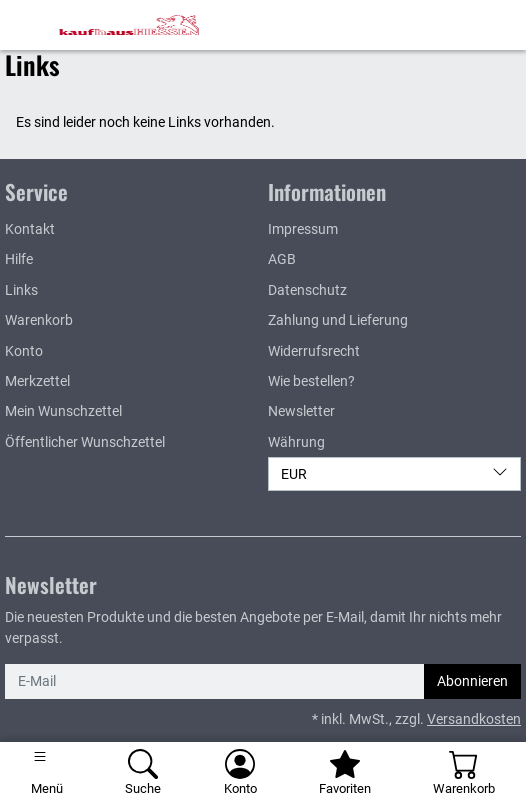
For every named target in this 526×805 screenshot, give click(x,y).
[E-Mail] (215, 681)
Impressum (303, 229)
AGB (282, 259)
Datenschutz (307, 290)
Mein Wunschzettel (63, 411)
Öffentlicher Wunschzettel (85, 442)
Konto (24, 351)
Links (21, 290)
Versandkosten (474, 719)
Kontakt (30, 229)
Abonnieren (472, 681)
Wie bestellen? (311, 381)
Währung (296, 442)
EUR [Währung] (394, 473)
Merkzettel (37, 381)
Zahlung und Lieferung (338, 320)
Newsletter (301, 411)
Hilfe (19, 259)
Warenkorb (39, 320)
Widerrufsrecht (314, 351)
